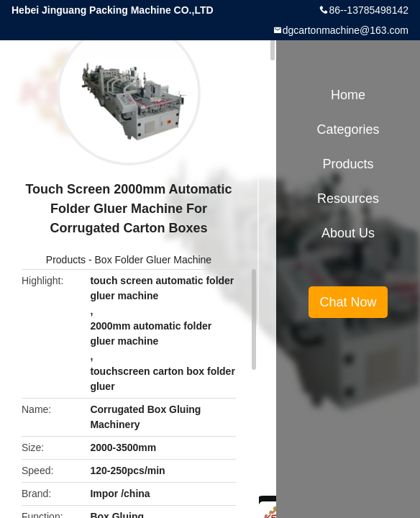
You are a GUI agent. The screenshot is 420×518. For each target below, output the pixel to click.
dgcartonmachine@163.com (346, 30)
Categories (348, 129)
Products (66, 260)
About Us (348, 233)
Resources (348, 199)
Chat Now (348, 302)
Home (348, 95)
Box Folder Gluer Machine (154, 260)
